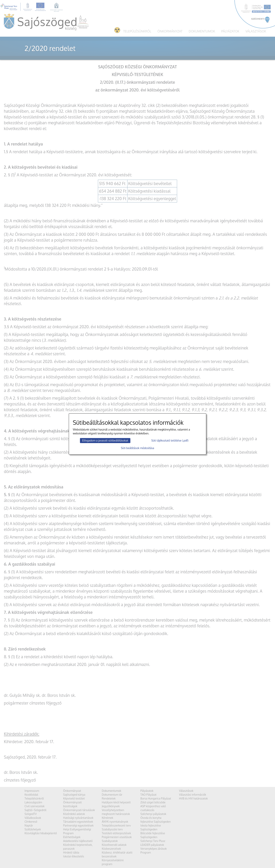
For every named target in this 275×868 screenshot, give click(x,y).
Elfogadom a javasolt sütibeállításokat (105, 440)
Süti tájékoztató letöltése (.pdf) (170, 440)
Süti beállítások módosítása (137, 448)
